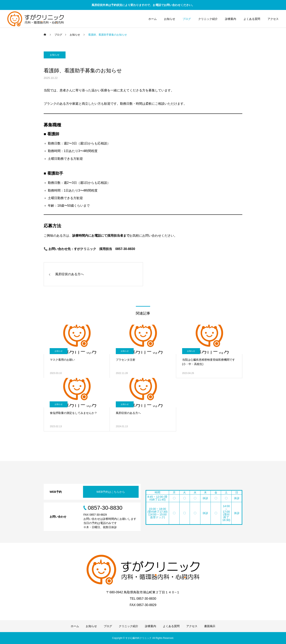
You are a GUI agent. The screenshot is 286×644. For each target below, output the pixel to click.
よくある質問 (252, 19)
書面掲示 (210, 626)
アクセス (273, 19)
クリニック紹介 (208, 19)
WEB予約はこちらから (111, 492)
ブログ (187, 19)
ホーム (153, 19)
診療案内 (231, 19)
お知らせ (170, 19)
